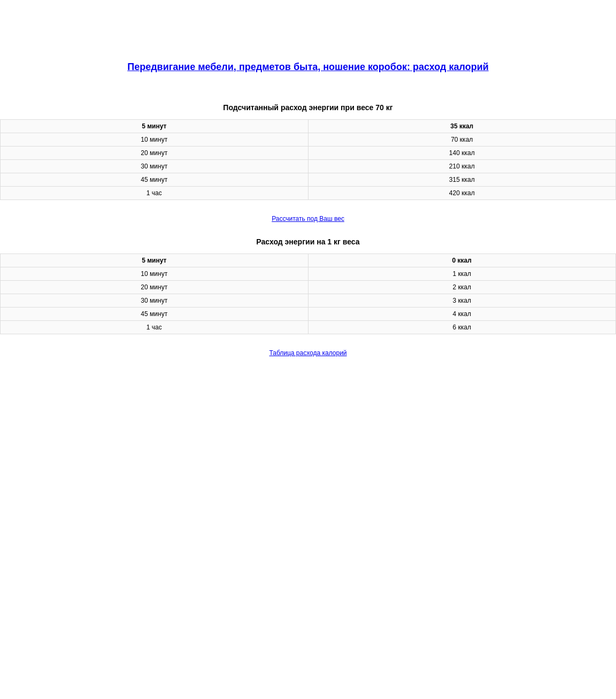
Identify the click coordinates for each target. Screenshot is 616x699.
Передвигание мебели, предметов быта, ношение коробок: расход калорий (308, 67)
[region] (308, 27)
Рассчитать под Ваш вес (308, 219)
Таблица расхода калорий (308, 353)
